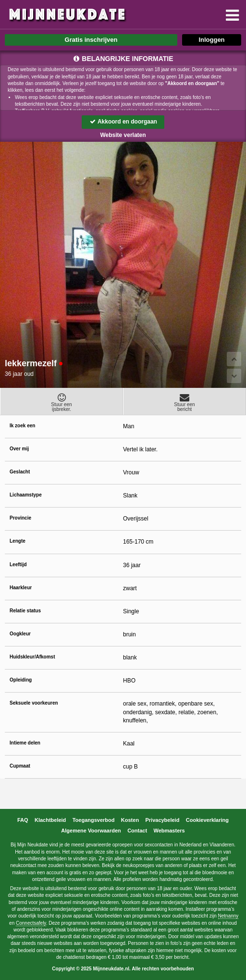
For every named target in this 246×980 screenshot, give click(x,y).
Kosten (130, 820)
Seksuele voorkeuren (34, 703)
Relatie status (25, 611)
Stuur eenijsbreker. (61, 402)
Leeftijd (18, 564)
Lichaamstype (26, 495)
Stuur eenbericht (184, 402)
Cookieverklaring (207, 820)
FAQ (23, 820)
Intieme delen (25, 743)
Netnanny (228, 916)
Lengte (18, 541)
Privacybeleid (162, 820)
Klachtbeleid (50, 820)
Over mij (19, 449)
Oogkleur (20, 634)
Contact (137, 831)
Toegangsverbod (94, 820)
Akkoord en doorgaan (123, 122)
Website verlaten (123, 135)
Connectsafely (31, 923)
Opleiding (21, 680)
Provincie (20, 518)
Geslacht (20, 472)
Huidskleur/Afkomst (32, 657)
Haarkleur (21, 588)
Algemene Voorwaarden (91, 831)
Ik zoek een (22, 426)
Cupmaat (20, 766)
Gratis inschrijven (91, 40)
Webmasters (169, 831)
